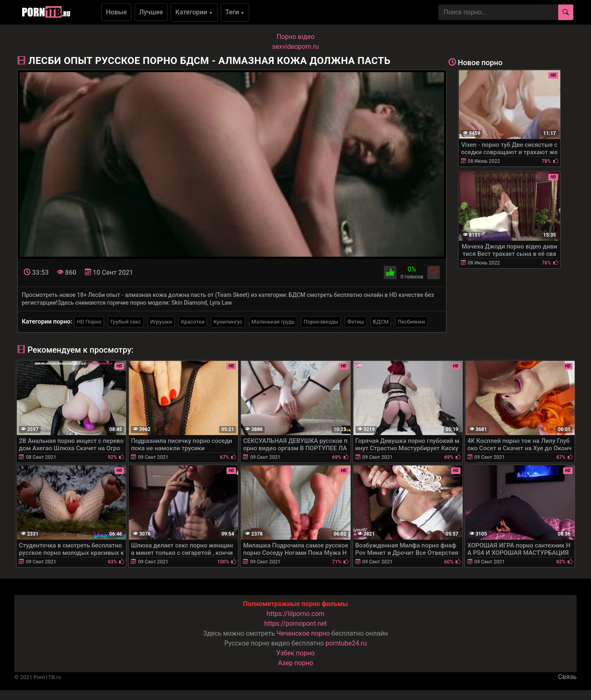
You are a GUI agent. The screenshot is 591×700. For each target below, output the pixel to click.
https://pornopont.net (295, 624)
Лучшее (151, 12)
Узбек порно (295, 653)
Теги (235, 12)
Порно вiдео (295, 37)
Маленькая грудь (273, 322)
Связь (567, 677)
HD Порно (89, 322)
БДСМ (381, 322)
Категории (194, 12)
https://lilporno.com (296, 614)
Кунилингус (228, 322)
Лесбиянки (411, 322)
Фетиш (356, 322)
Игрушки (161, 322)
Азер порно (295, 663)
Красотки (193, 322)
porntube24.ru (346, 643)
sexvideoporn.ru (295, 47)
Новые (116, 12)
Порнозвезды (321, 322)
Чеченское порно (303, 633)
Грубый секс (126, 322)
